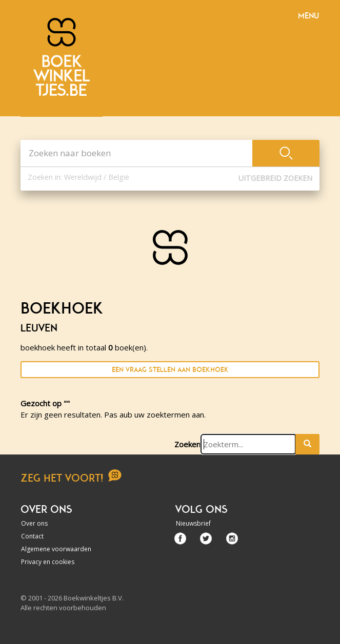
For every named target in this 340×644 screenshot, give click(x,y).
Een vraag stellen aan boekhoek (170, 370)
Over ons (34, 523)
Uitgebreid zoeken (275, 178)
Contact (32, 536)
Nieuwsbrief (193, 523)
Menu (308, 16)
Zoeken (187, 444)
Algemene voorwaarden (56, 549)
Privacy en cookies (48, 562)
